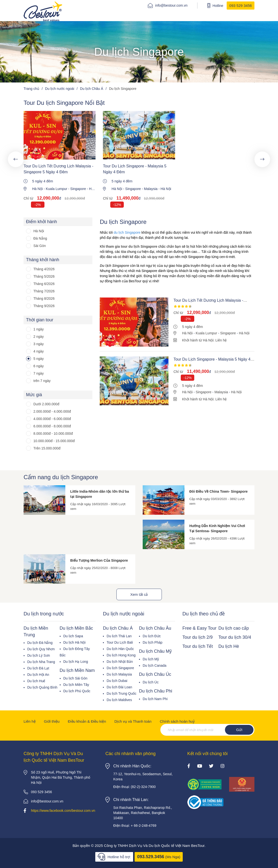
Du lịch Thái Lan (119, 636)
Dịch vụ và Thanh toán (133, 721)
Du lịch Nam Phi (155, 699)
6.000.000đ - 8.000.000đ (52, 426)
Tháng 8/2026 (44, 298)
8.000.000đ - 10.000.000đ (53, 434)
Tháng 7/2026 (44, 291)
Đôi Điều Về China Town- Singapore (218, 491)
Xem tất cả (139, 594)
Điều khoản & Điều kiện (87, 721)
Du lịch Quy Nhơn (41, 649)
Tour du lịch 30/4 (235, 637)
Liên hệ (30, 721)
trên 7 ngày (42, 381)
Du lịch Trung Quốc (121, 693)
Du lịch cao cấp (234, 628)
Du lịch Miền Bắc (76, 628)
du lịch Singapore (127, 232)
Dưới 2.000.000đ (46, 404)
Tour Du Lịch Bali (120, 642)
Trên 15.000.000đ (47, 448)
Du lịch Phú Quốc (77, 691)
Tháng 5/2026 (44, 276)
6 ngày (39, 366)
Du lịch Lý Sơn (39, 655)
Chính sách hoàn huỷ (177, 721)
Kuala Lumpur (56, 189)
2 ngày (39, 337)
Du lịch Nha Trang (41, 662)
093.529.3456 (151, 857)
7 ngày (39, 373)
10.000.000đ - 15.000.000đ (54, 441)
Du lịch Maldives (119, 700)
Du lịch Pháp (153, 642)
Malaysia (151, 189)
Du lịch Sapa (73, 636)
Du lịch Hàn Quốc (120, 649)
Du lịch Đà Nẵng (40, 643)
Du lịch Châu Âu (155, 628)
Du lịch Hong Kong (121, 655)
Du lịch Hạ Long (76, 662)
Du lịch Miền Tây (76, 685)
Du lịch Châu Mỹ (155, 651)
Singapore (78, 189)
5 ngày (39, 359)
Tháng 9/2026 (44, 306)
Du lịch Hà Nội (75, 642)
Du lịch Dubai (117, 681)
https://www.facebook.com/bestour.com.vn (63, 811)
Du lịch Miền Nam (77, 670)
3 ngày (39, 344)
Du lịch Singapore (120, 668)
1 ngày (39, 329)
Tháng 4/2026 (44, 269)
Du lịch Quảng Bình (42, 687)
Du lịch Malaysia (119, 674)
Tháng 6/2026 (44, 284)
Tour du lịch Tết (198, 646)
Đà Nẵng (40, 238)
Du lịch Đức (152, 636)
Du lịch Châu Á (118, 628)
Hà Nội (37, 189)
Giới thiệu (52, 721)
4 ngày (39, 351)
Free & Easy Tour (200, 628)
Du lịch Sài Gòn (75, 678)
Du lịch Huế (36, 681)
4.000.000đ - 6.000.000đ (52, 419)
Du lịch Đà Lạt (38, 668)
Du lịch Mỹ (151, 659)
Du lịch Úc (151, 682)
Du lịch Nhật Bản (120, 662)
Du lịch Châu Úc (155, 674)
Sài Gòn (40, 246)
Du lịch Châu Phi (156, 691)
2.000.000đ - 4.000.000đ (52, 411)
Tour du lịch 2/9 (198, 637)
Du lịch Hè (229, 646)
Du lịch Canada (155, 665)
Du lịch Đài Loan (119, 687)
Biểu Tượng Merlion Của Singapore (99, 560)
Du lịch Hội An (38, 675)
